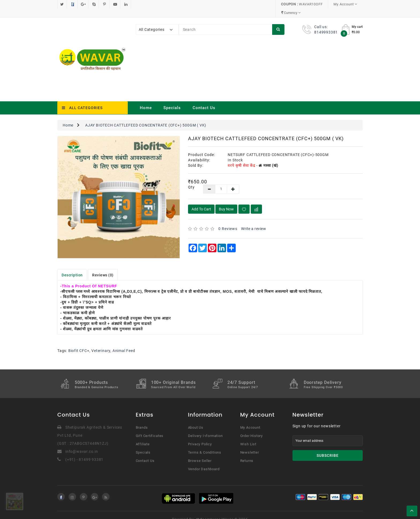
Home (146, 99)
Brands (142, 419)
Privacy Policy (200, 435)
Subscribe (328, 447)
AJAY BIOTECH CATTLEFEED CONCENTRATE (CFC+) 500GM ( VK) (146, 117)
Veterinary (101, 342)
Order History (252, 427)
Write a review (254, 220)
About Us (196, 419)
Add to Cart (201, 201)
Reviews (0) (103, 266)
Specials (172, 99)
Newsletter (250, 444)
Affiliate (143, 435)
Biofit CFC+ (79, 342)
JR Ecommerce (208, 511)
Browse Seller (200, 452)
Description (72, 266)
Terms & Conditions (205, 444)
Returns (247, 452)
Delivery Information (205, 427)
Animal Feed (124, 342)
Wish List (248, 435)
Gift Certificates (150, 427)
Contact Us (204, 99)
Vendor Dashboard (204, 460)
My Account (250, 419)
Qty (191, 179)
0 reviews (228, 220)
